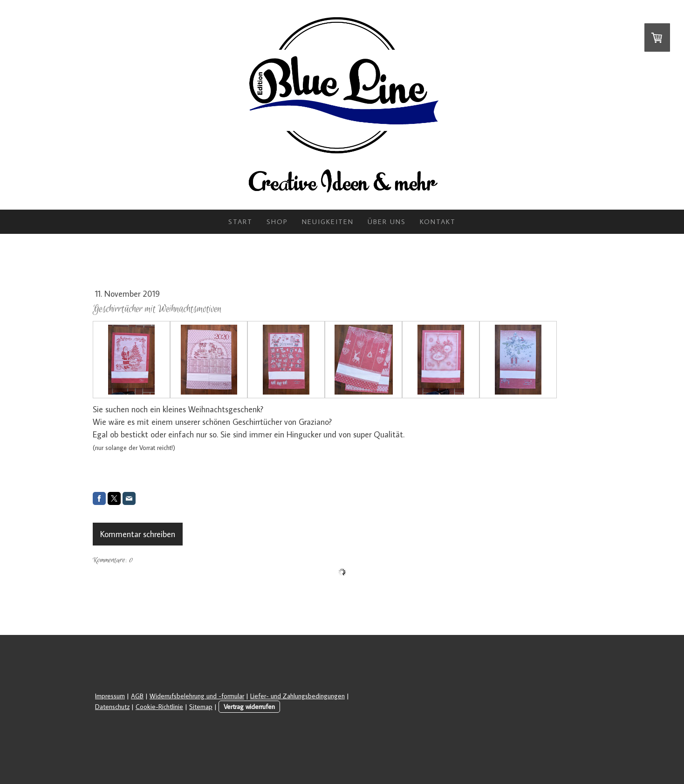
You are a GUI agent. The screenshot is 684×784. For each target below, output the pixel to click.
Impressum (110, 696)
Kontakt (438, 222)
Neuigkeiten (328, 222)
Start (240, 222)
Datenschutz (112, 706)
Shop (277, 222)
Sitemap (201, 706)
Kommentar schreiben (138, 534)
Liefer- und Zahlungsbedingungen (298, 696)
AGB (137, 696)
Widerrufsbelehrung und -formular (197, 696)
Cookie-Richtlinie (159, 706)
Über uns (387, 222)
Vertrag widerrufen (249, 706)
